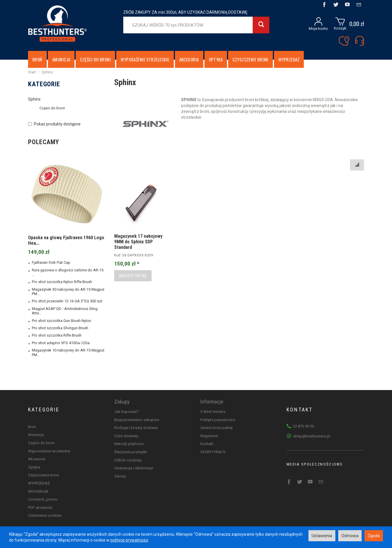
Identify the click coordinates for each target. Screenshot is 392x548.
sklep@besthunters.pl (312, 436)
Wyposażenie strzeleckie (145, 59)
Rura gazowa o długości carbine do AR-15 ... (68, 272)
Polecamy (44, 142)
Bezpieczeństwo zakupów (137, 420)
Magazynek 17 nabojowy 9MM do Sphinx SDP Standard (138, 242)
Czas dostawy (126, 436)
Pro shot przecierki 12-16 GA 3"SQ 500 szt (67, 301)
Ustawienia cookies (45, 515)
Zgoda (374, 536)
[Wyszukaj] (261, 25)
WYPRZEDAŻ (289, 59)
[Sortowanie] (357, 165)
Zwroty (120, 476)
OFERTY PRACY (213, 452)
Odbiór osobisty (128, 460)
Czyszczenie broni (250, 59)
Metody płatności (129, 444)
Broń (37, 59)
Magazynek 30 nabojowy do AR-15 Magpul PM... (68, 292)
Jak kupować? (127, 412)
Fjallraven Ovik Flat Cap (51, 262)
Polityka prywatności (218, 420)
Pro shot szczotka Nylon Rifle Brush (62, 282)
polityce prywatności (129, 540)
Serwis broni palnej (216, 428)
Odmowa (350, 536)
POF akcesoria (40, 507)
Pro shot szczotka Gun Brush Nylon (61, 321)
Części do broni (95, 59)
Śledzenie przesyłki (131, 452)
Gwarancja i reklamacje (134, 468)
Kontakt (207, 444)
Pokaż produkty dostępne (54, 124)
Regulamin (209, 436)
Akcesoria (189, 59)
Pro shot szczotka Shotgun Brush (60, 328)
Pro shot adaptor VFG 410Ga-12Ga (61, 343)
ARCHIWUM (38, 491)
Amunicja (61, 59)
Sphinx (34, 99)
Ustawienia (322, 536)
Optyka (216, 59)
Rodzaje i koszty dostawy (136, 428)
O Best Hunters (213, 412)
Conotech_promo (43, 499)
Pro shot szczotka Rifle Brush (57, 335)
